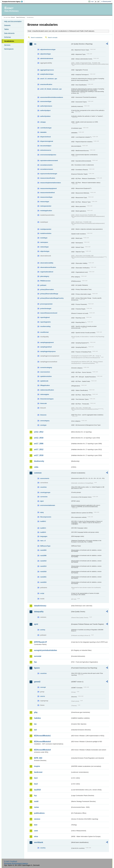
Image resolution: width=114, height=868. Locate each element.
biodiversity (39, 461)
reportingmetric (45, 322)
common (38, 473)
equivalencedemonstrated (49, 161)
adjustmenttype (45, 54)
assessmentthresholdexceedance (52, 97)
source (43, 696)
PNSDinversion (45, 281)
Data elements (9, 33)
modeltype (44, 238)
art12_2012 (39, 432)
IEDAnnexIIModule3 (42, 742)
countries (43, 487)
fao (35, 662)
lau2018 (37, 790)
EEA (13, 2)
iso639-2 (43, 521)
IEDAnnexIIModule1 (42, 736)
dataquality (39, 612)
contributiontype (46, 128)
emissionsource (46, 150)
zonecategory (45, 421)
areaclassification (46, 84)
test (36, 825)
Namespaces (9, 49)
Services (7, 45)
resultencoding (45, 326)
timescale (43, 403)
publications (39, 813)
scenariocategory (46, 367)
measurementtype (46, 197)
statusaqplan (45, 394)
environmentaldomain (48, 505)
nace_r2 (43, 541)
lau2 (36, 784)
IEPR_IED (38, 758)
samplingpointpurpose (48, 351)
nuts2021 (43, 577)
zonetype (43, 425)
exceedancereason (47, 169)
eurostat (38, 656)
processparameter (46, 304)
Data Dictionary (21, 17)
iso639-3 (43, 528)
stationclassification (47, 390)
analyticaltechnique (47, 74)
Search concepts (53, 37)
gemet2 (37, 682)
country (43, 848)
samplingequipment (47, 342)
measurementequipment (48, 188)
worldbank (39, 842)
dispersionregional (47, 141)
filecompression (46, 517)
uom (36, 831)
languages (44, 536)
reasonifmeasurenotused (49, 313)
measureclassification (48, 178)
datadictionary (40, 606)
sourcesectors (45, 372)
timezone (43, 415)
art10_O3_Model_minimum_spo (51, 89)
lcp (35, 796)
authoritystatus (45, 116)
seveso (37, 819)
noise (36, 807)
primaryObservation (47, 289)
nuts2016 (43, 572)
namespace (44, 242)
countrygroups (45, 492)
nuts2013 (43, 566)
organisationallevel (47, 272)
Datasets (7, 25)
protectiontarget (46, 308)
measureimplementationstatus (50, 183)
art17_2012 (39, 449)
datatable (43, 132)
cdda (36, 467)
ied (35, 730)
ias (35, 724)
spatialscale (44, 381)
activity (43, 630)
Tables (6, 29)
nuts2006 (43, 556)
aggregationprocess (47, 70)
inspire (37, 766)
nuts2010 (43, 561)
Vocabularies (9, 41)
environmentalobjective (48, 155)
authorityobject (45, 110)
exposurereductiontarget (49, 174)
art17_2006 (39, 444)
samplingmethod (46, 347)
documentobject (46, 146)
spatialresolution (46, 376)
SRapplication (45, 385)
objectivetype (45, 251)
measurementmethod (47, 193)
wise (36, 836)
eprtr (36, 624)
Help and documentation (13, 21)
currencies (44, 497)
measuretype (45, 202)
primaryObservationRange (49, 294)
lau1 (36, 778)
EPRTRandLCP (40, 642)
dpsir (42, 501)
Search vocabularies (37, 37)
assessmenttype (46, 101)
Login (92, 1)
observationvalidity (47, 263)
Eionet (13, 17)
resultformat (44, 332)
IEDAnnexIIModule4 (42, 750)
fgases (37, 668)
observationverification (48, 267)
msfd (36, 801)
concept (43, 687)
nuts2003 (43, 550)
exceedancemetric (46, 165)
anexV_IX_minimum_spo (49, 79)
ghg (36, 712)
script (42, 593)
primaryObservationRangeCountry (52, 298)
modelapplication (46, 211)
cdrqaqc (43, 122)
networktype (44, 247)
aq (35, 44)
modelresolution (46, 233)
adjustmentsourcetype (48, 49)
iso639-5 (43, 532)
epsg (42, 512)
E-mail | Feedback (11, 861)
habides (37, 718)
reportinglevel (45, 317)
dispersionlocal (45, 137)
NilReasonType (45, 546)
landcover (38, 772)
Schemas (7, 37)
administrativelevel (47, 58)
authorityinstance (46, 106)
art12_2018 (39, 438)
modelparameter (46, 229)
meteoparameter (46, 206)
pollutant (43, 285)
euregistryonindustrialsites (45, 650)
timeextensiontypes (47, 399)
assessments (45, 478)
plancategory (45, 276)
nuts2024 (43, 582)
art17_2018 (39, 455)
